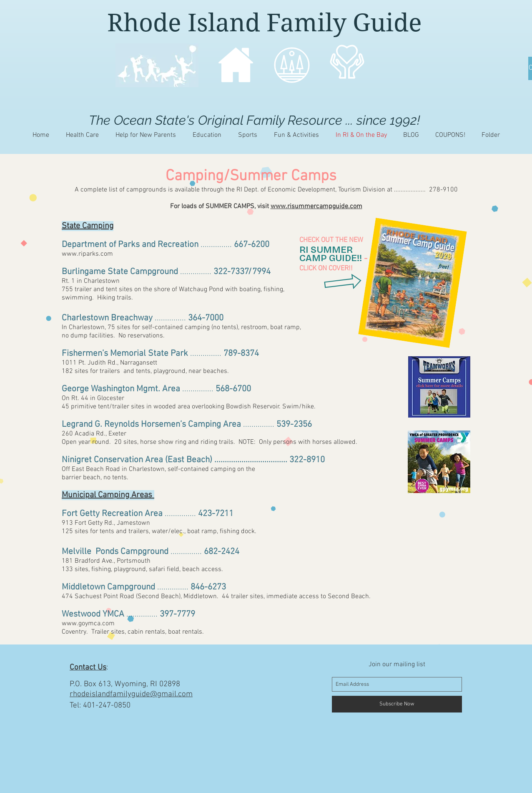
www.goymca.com (88, 624)
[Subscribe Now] (397, 704)
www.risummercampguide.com (316, 206)
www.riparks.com (87, 254)
